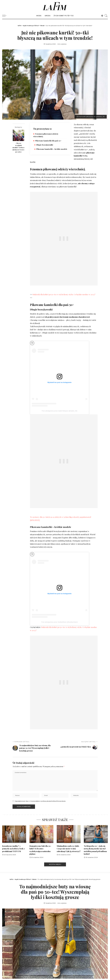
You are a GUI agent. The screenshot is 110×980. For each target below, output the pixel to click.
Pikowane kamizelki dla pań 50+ (48, 141)
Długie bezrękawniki (45, 145)
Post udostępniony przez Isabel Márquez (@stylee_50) (60, 411)
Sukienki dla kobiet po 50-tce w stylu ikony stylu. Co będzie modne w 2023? (64, 294)
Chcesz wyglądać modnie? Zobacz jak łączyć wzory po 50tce (18, 147)
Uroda (34, 840)
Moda (6, 840)
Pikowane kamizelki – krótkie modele (52, 149)
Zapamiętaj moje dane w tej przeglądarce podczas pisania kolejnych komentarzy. (40, 801)
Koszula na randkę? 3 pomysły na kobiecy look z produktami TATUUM (13, 849)
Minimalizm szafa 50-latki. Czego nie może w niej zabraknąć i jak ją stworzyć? (69, 849)
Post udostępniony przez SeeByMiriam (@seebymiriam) (59, 622)
